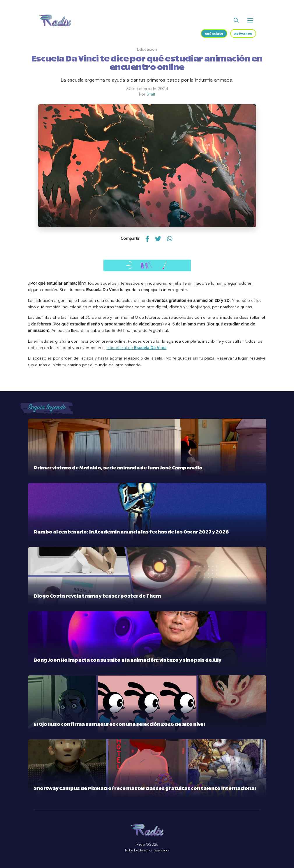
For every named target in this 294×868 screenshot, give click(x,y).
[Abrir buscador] (236, 20)
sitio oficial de (137, 347)
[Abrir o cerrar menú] (250, 20)
